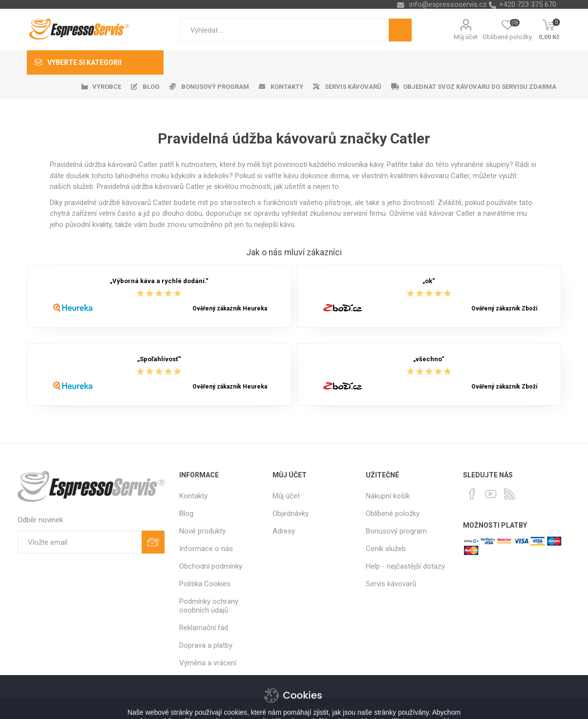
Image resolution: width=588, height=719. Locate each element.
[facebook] (472, 494)
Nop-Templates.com (258, 709)
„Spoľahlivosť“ (159, 359)
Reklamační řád (204, 628)
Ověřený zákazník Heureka (230, 308)
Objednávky (291, 514)
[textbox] (284, 30)
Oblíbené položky (393, 514)
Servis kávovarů (391, 584)
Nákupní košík (388, 496)
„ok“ (429, 281)
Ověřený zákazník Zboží (504, 308)
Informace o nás (206, 549)
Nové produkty (202, 531)
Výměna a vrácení (208, 663)
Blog (186, 514)
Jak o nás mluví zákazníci (294, 252)
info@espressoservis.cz (448, 4)
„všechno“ (429, 359)
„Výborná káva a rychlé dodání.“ (159, 281)
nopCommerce (157, 709)
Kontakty (193, 496)
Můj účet (466, 37)
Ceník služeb (386, 549)
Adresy (284, 531)
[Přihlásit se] (80, 542)
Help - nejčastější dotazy (405, 566)
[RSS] (509, 494)
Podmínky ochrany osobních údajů (209, 606)
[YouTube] (491, 494)
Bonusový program (396, 531)
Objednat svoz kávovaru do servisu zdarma (480, 87)
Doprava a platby (206, 645)
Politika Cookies (205, 584)
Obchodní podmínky (211, 566)
